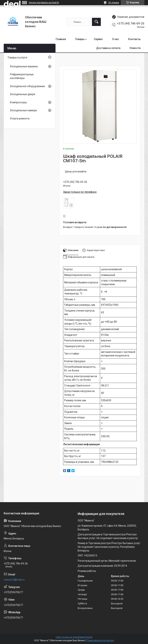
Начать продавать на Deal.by (44, 3)
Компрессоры (18, 102)
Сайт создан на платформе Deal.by (74, 637)
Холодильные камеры (23, 110)
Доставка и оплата (108, 48)
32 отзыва (114, 3)
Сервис (98, 39)
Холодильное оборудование (27, 86)
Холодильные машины (24, 66)
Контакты (134, 39)
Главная (61, 39)
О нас (116, 39)
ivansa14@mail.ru (14, 580)
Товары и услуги (17, 57)
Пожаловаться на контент (100, 640)
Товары (80, 39)
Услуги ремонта (20, 118)
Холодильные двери (23, 94)
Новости (135, 48)
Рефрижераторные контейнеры (22, 76)
